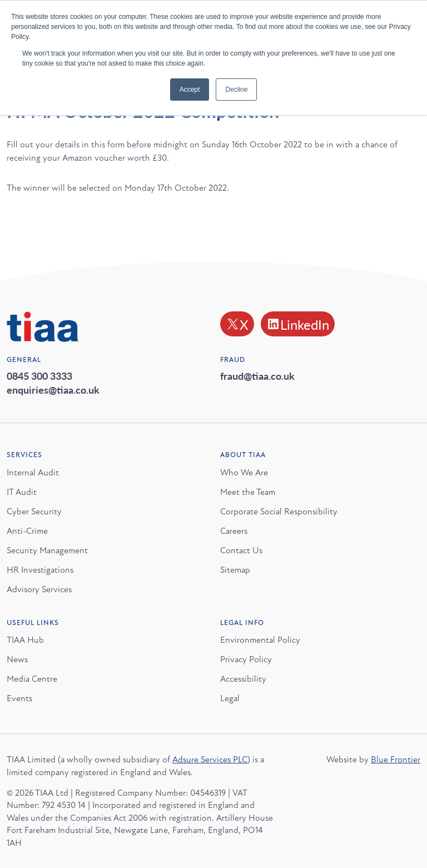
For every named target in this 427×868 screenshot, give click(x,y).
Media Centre (32, 679)
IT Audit (22, 492)
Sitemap (235, 569)
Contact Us (241, 550)
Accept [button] (190, 90)
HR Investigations (40, 569)
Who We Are (244, 472)
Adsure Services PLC (210, 760)
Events (19, 698)
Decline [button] (236, 90)
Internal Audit (33, 472)
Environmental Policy (260, 640)
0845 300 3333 (39, 376)
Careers (234, 530)
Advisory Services (39, 589)
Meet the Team (248, 492)
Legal (230, 698)
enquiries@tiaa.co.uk (53, 390)
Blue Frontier (396, 760)
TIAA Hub (25, 640)
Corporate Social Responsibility (279, 511)
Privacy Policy (246, 659)
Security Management (47, 550)
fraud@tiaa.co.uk (257, 376)
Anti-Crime (27, 530)
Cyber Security (34, 511)
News (17, 659)
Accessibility (243, 679)
